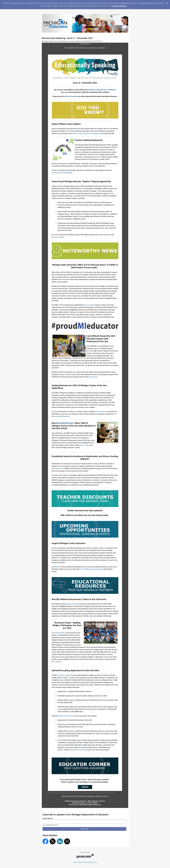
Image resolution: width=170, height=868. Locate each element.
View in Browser (85, 44)
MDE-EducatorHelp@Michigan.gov (90, 805)
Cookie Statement (119, 6)
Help (96, 862)
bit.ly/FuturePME (58, 237)
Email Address (48, 818)
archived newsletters (71, 96)
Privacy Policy (77, 862)
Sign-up (84, 48)
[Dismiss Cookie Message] (167, 2)
